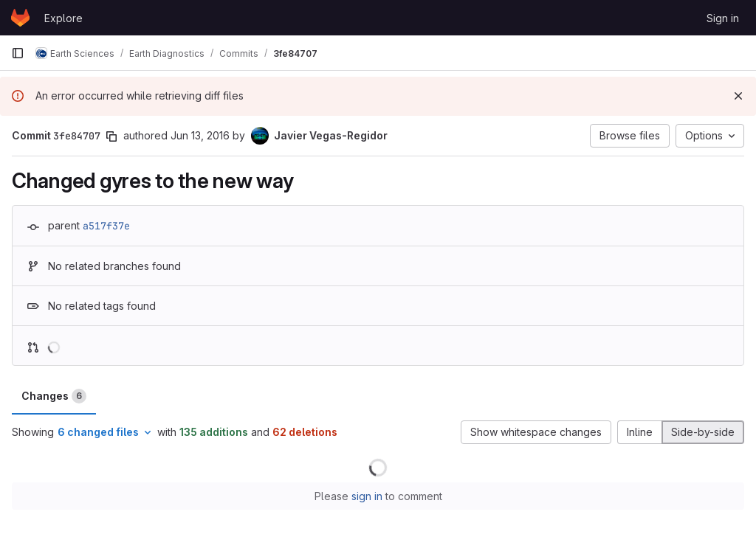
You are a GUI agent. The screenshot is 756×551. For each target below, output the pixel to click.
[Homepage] (20, 18)
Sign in (723, 18)
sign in (367, 496)
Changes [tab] (54, 396)
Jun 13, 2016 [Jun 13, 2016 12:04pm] (200, 135)
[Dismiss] (738, 96)
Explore (63, 18)
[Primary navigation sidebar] (18, 53)
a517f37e (106, 226)
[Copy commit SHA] (111, 136)
